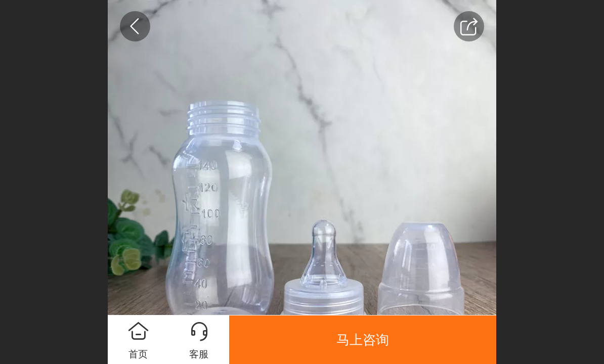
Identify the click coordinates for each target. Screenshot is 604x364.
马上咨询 (363, 340)
